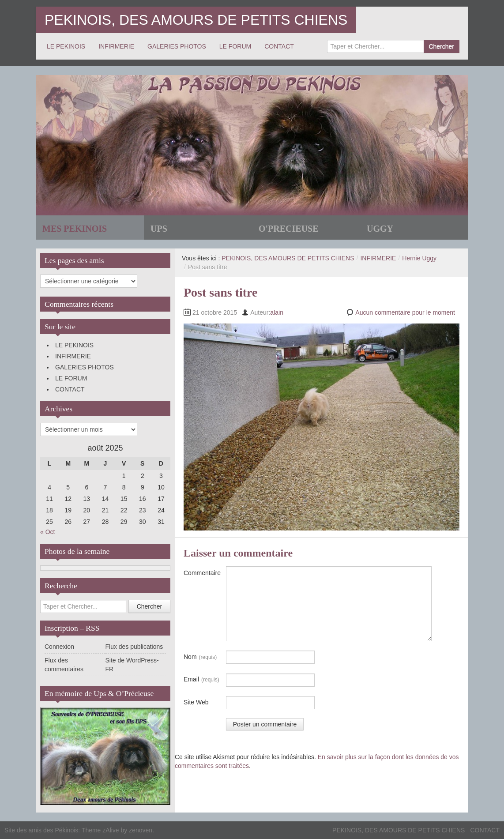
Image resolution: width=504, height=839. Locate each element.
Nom (200, 657)
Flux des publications (134, 647)
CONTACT (279, 46)
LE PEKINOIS (66, 46)
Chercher (441, 46)
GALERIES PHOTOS (177, 46)
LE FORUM (235, 46)
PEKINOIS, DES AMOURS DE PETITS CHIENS (196, 20)
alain (277, 312)
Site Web (196, 702)
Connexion (59, 647)
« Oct (47, 532)
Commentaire (202, 573)
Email (201, 680)
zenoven (141, 830)
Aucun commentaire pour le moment (405, 312)
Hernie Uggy (419, 258)
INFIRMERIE (116, 46)
